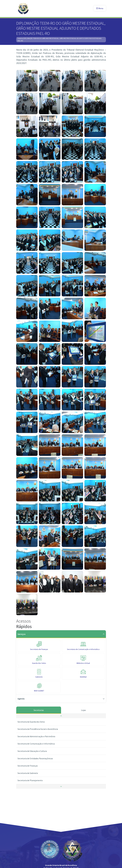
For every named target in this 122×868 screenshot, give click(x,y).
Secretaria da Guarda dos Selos (31, 722)
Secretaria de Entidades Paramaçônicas (35, 758)
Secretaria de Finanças (28, 766)
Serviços (61, 634)
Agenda (61, 699)
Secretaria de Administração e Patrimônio (36, 736)
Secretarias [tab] (39, 710)
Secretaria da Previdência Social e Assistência (38, 729)
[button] (61, 716)
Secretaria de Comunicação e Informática (36, 744)
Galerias (20, 38)
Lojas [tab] (83, 710)
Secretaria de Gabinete (28, 773)
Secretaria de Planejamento (30, 780)
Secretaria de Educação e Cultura (32, 751)
